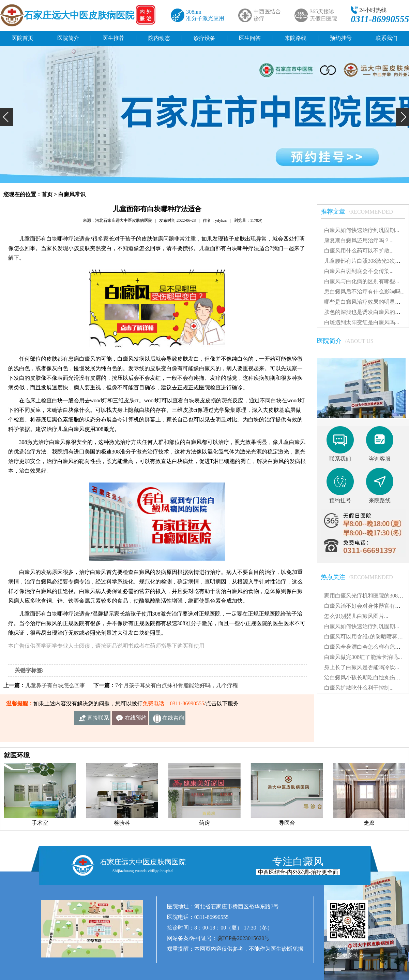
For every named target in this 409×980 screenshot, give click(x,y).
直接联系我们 (98, 720)
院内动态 (159, 38)
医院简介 (68, 38)
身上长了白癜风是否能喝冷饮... (362, 667)
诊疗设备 (204, 38)
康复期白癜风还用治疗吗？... (359, 240)
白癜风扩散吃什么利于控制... (359, 688)
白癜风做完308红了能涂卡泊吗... (363, 657)
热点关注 (360, 577)
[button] (6, 117)
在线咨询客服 (173, 720)
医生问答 (250, 38)
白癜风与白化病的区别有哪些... (362, 281)
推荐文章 (360, 212)
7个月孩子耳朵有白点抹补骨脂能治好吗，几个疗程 (177, 685)
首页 (47, 194)
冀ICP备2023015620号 (244, 938)
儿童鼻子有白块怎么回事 (55, 685)
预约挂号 (341, 38)
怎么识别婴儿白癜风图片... (356, 616)
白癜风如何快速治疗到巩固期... (362, 230)
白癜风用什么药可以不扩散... (359, 251)
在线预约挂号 (136, 720)
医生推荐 (113, 38)
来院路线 (296, 38)
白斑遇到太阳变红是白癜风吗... (362, 322)
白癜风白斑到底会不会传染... (359, 271)
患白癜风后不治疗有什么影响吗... (364, 292)
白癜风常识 (72, 194)
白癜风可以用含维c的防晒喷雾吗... (366, 637)
